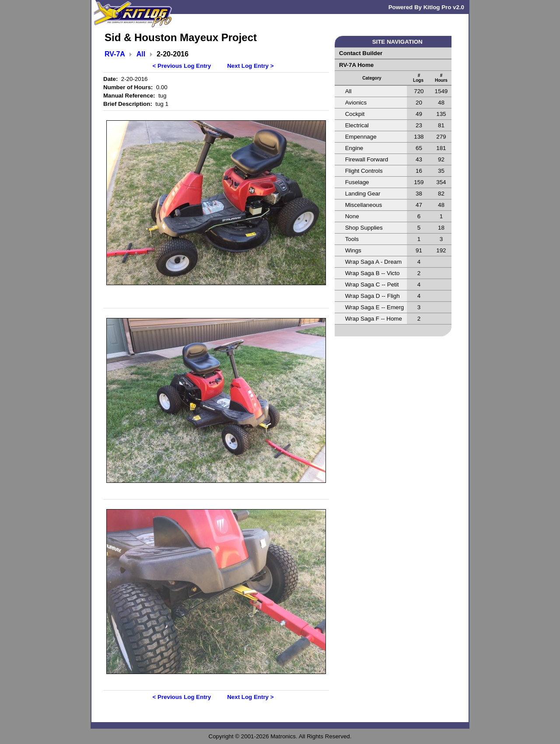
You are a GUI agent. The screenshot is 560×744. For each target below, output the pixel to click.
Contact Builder (361, 53)
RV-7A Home (356, 65)
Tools (352, 239)
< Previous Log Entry (182, 66)
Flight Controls (364, 171)
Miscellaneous (364, 205)
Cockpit (355, 114)
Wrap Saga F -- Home (374, 319)
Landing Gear (363, 194)
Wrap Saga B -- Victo (373, 273)
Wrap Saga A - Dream (373, 262)
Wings (353, 250)
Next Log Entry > (250, 66)
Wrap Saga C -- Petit (372, 285)
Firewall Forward (367, 159)
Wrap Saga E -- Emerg (375, 307)
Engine (354, 148)
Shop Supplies (364, 228)
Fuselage (357, 182)
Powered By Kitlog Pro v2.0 (426, 7)
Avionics (356, 103)
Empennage (361, 137)
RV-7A (115, 54)
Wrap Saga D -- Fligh (373, 296)
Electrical (357, 125)
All (141, 54)
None (352, 216)
